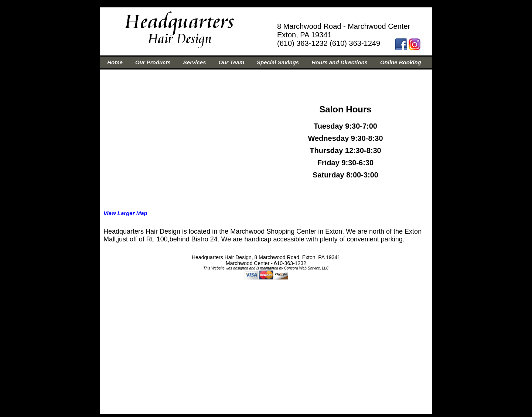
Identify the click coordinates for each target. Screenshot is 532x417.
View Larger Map (125, 213)
